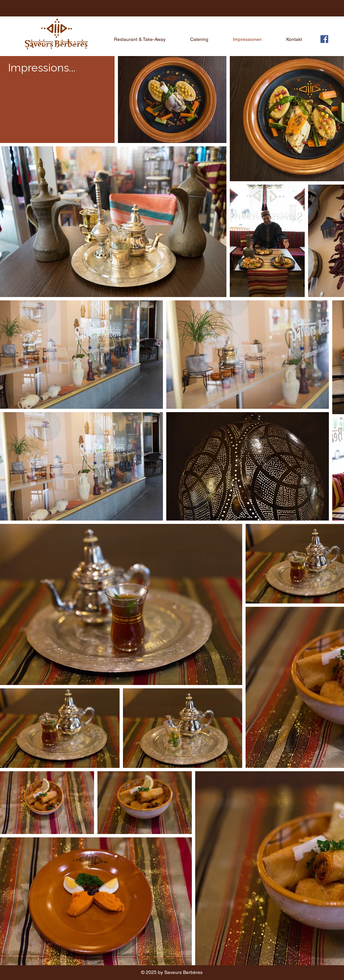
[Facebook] (324, 39)
